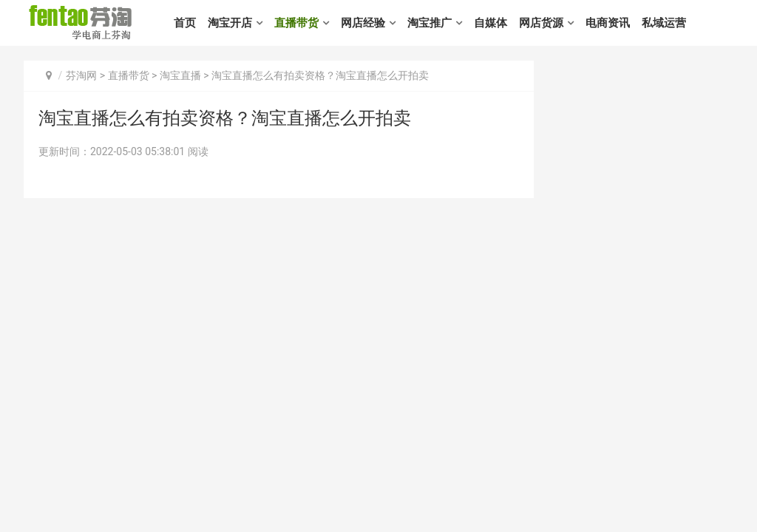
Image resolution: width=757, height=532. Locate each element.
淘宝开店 (230, 23)
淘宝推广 (430, 23)
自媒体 (490, 23)
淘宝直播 (180, 75)
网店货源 (541, 23)
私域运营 (664, 23)
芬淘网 (81, 75)
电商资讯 (608, 23)
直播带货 (296, 23)
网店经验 (363, 23)
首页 (185, 23)
